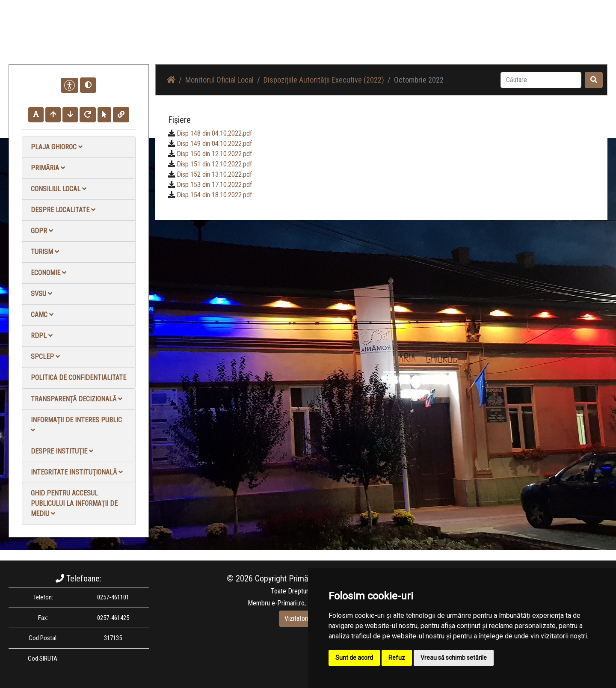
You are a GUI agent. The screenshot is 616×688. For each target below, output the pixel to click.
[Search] (541, 80)
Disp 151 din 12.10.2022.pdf (214, 164)
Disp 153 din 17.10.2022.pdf (214, 185)
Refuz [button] (397, 658)
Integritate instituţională (77, 472)
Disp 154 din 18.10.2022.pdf (214, 195)
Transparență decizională (77, 399)
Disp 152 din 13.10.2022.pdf (214, 174)
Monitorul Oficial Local (554, 38)
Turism (45, 252)
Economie (49, 273)
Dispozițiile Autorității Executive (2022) (324, 80)
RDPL (42, 336)
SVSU (41, 294)
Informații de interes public (76, 425)
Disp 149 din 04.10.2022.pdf (214, 144)
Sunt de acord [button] (354, 658)
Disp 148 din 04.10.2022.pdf (214, 133)
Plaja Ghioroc (57, 147)
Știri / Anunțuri (373, 38)
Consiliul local (59, 189)
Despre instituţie (62, 451)
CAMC (42, 315)
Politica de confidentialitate (78, 378)
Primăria (48, 168)
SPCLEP (45, 357)
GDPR (42, 231)
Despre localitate (63, 210)
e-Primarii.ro (288, 603)
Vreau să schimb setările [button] (454, 658)
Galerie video (464, 38)
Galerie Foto (420, 38)
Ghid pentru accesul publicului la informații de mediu (74, 503)
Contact (503, 38)
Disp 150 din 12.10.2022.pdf (214, 154)
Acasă (335, 38)
